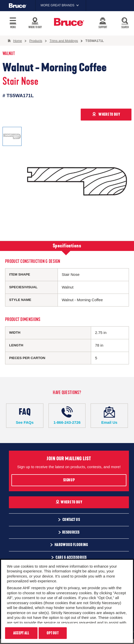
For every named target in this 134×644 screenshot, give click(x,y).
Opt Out (53, 633)
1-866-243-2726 (67, 415)
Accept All (21, 633)
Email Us (109, 415)
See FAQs (25, 415)
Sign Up (69, 480)
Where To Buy (69, 502)
